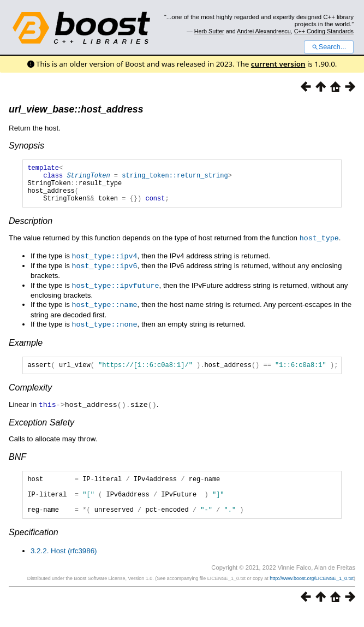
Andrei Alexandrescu (264, 31)
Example (26, 348)
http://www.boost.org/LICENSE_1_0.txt (312, 593)
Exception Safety (41, 428)
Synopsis (26, 146)
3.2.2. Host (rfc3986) (64, 565)
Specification (34, 546)
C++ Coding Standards (324, 31)
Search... (329, 47)
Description (31, 229)
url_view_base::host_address (76, 109)
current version (278, 64)
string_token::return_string (175, 178)
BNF (17, 463)
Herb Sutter (209, 31)
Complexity (30, 394)
